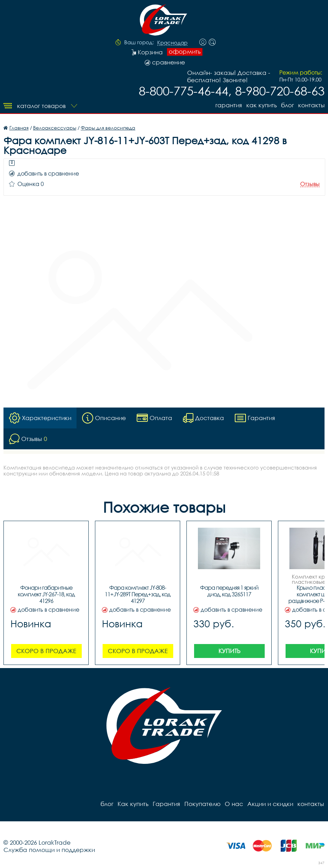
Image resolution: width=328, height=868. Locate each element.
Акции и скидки (270, 804)
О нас (234, 804)
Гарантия (229, 105)
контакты (311, 105)
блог (287, 105)
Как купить (262, 105)
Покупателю (202, 804)
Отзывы (310, 184)
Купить (229, 651)
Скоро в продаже (46, 651)
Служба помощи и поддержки (49, 850)
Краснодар (172, 43)
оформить (185, 52)
